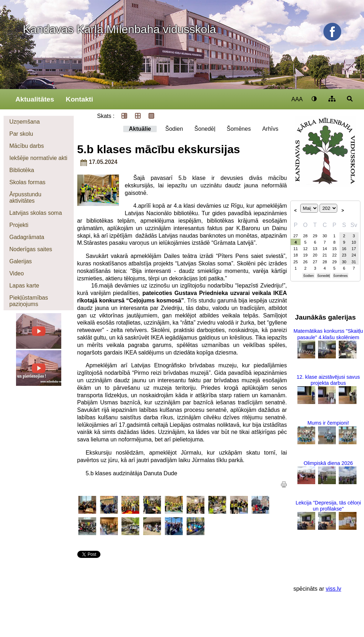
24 (354, 255)
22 (334, 255)
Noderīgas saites (31, 249)
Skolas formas (27, 182)
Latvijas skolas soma (36, 213)
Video (17, 273)
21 (324, 255)
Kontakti (80, 99)
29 (315, 236)
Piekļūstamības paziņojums (29, 301)
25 (296, 262)
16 (344, 249)
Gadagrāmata (27, 237)
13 (315, 249)
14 (324, 249)
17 (354, 249)
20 (315, 255)
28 (305, 236)
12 (305, 249)
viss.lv (333, 589)
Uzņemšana (24, 122)
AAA (297, 99)
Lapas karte (24, 286)
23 (344, 255)
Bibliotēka (22, 170)
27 (296, 236)
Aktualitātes (35, 99)
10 (354, 242)
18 (296, 255)
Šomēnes (239, 129)
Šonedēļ (205, 129)
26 (305, 262)
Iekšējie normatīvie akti (38, 158)
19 (305, 255)
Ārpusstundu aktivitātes (25, 198)
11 (296, 249)
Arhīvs (270, 129)
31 (354, 262)
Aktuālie (140, 129)
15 (334, 249)
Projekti (19, 225)
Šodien (174, 129)
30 (324, 236)
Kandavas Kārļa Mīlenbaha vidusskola (119, 29)
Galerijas (20, 261)
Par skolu (21, 134)
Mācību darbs (27, 146)
